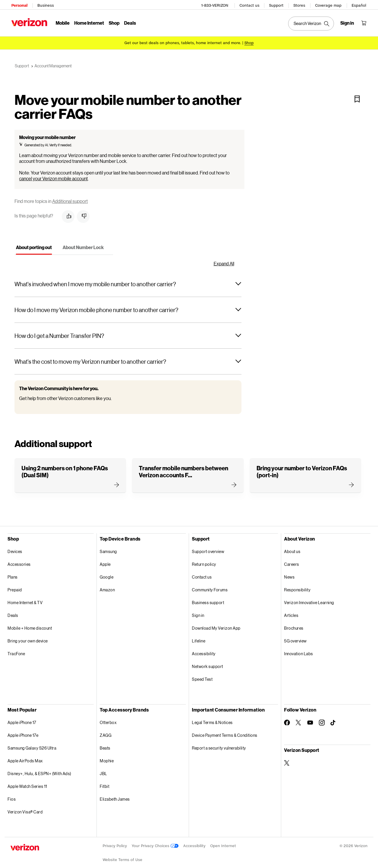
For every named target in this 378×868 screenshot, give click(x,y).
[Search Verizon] (312, 23)
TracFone (16, 650)
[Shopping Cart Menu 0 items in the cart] (365, 22)
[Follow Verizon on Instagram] (322, 718)
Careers (292, 560)
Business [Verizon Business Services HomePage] (45, 4)
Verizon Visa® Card (25, 808)
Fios (12, 795)
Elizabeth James (115, 795)
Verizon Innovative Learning (309, 598)
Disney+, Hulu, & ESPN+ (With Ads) (39, 769)
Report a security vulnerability (219, 744)
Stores (300, 4)
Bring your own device (28, 637)
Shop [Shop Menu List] (113, 22)
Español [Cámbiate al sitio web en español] (360, 4)
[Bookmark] (357, 95)
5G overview (295, 637)
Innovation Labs (299, 650)
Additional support (70, 197)
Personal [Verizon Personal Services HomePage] (18, 4)
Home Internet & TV (25, 598)
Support (277, 4)
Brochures (294, 624)
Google (107, 573)
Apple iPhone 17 (22, 718)
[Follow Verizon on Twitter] (299, 718)
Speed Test (202, 675)
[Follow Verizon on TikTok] (333, 719)
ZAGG (106, 731)
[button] (68, 213)
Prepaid (15, 586)
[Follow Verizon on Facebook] (287, 718)
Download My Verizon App (216, 624)
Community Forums (210, 586)
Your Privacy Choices (155, 842)
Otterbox (108, 718)
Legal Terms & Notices (212, 718)
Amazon (107, 586)
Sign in (198, 611)
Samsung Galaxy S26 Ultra (32, 744)
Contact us (250, 4)
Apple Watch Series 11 (27, 782)
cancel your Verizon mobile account (53, 174)
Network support (208, 662)
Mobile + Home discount (30, 624)
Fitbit (105, 782)
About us (292, 547)
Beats (105, 744)
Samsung (108, 547)
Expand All (224, 260)
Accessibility (204, 650)
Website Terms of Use (122, 856)
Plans (13, 573)
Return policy (204, 560)
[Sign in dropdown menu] (348, 22)
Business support (208, 598)
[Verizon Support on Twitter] (287, 759)
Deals (13, 611)
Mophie (107, 757)
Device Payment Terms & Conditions (225, 731)
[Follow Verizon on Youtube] (310, 718)
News (289, 573)
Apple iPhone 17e (23, 731)
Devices (15, 547)
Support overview (208, 547)
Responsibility (297, 586)
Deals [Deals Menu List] (129, 22)
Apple (105, 560)
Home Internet (88, 22)
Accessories (19, 560)
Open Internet (223, 842)
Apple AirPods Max (25, 757)
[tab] (34, 244)
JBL (103, 769)
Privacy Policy (115, 842)
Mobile (62, 22)
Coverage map (329, 4)
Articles (291, 611)
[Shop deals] (249, 41)
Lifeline (199, 637)
